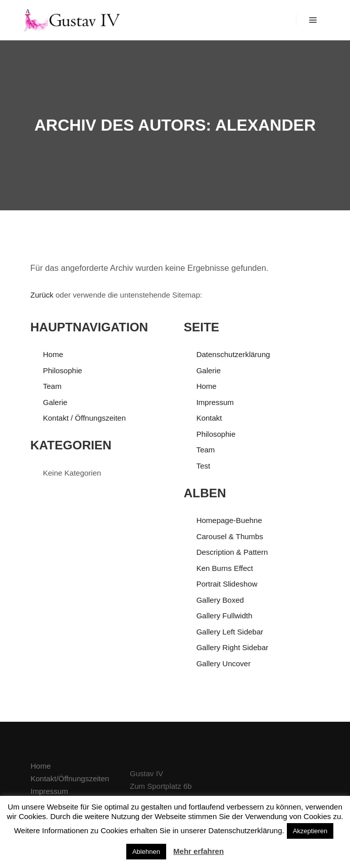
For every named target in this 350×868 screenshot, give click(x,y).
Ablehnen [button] (146, 852)
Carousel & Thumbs (230, 536)
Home (53, 354)
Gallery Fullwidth (224, 616)
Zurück (42, 295)
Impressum (215, 402)
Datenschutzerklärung (233, 354)
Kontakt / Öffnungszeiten (84, 418)
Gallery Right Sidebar (233, 647)
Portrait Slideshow (227, 584)
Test (204, 466)
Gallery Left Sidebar (230, 632)
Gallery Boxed (220, 600)
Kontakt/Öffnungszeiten (70, 778)
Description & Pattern (232, 552)
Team (52, 386)
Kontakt (209, 418)
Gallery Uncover (224, 663)
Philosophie (63, 370)
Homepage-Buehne (229, 520)
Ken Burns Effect (225, 568)
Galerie (55, 402)
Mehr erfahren (198, 851)
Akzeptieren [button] (310, 831)
